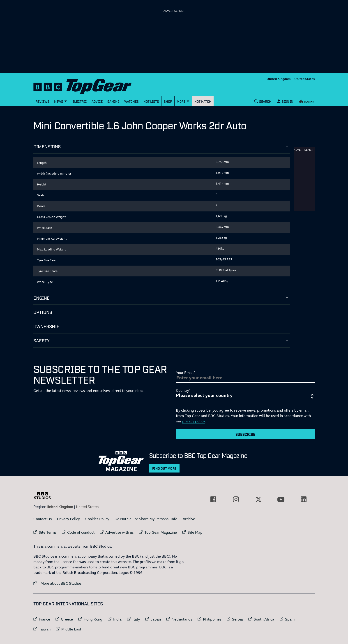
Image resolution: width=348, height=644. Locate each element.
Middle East (71, 629)
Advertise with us (119, 532)
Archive (189, 519)
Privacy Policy (68, 519)
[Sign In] (285, 101)
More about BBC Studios (57, 583)
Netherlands (182, 619)
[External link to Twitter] (258, 499)
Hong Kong (93, 619)
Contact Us (43, 519)
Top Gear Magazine (161, 532)
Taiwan (45, 629)
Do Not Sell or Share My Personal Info (146, 519)
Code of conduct (81, 532)
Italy (136, 619)
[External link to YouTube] (281, 499)
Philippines (212, 619)
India (117, 619)
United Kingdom (279, 79)
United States (305, 79)
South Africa (264, 619)
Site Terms (48, 532)
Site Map (195, 532)
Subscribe (245, 434)
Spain (290, 619)
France (44, 619)
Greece (67, 619)
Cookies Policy (97, 519)
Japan (156, 619)
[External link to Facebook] (213, 499)
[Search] (263, 101)
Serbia (237, 619)
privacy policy (194, 421)
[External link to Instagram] (236, 499)
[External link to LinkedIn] (304, 499)
